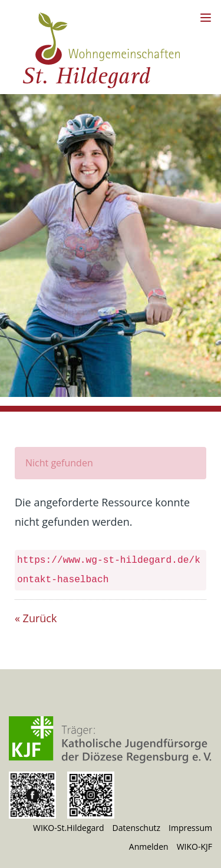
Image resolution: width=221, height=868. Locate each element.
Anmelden (149, 847)
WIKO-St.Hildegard (69, 828)
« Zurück (36, 618)
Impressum (190, 828)
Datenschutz (136, 828)
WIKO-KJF (194, 847)
